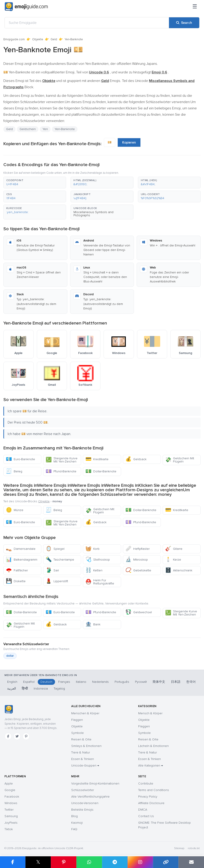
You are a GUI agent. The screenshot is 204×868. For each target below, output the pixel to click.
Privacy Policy (148, 797)
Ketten (94, 570)
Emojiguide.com (14, 39)
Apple (9, 783)
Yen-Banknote (65, 129)
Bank (93, 624)
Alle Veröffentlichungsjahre (90, 797)
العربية (12, 689)
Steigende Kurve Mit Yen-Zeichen (62, 460)
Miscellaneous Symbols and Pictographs (93, 214)
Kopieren (129, 142)
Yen (45, 129)
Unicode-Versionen (85, 803)
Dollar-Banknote (101, 471)
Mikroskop (137, 560)
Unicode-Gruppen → (85, 765)
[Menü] (195, 7)
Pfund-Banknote (61, 471)
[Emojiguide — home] (26, 7)
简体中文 (159, 682)
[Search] (184, 23)
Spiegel (55, 549)
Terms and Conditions (154, 790)
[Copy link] (166, 862)
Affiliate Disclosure (151, 803)
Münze (15, 510)
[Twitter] (17, 736)
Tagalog (59, 689)
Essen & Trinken (83, 759)
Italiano (81, 682)
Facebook (12, 797)
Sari (52, 570)
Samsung (11, 816)
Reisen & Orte (81, 739)
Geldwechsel (139, 612)
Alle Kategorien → (151, 765)
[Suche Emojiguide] (87, 23)
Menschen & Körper (85, 713)
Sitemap (179, 848)
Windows (11, 803)
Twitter (9, 810)
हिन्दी (25, 689)
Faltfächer (17, 570)
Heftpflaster (137, 549)
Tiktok (9, 829)
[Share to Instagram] (140, 862)
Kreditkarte (97, 459)
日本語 (176, 682)
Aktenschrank (179, 570)
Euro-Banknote (20, 459)
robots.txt (194, 848)
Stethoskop (98, 560)
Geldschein (28, 129)
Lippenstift (57, 581)
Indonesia (41, 689)
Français (64, 682)
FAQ (74, 829)
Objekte (38, 39)
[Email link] (191, 862)
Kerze (173, 560)
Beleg (14, 471)
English (12, 682)
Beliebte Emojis (82, 810)
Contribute (146, 783)
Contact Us (146, 816)
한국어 (191, 682)
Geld (54, 39)
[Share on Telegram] (115, 862)
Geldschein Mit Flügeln (180, 460)
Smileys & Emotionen (86, 746)
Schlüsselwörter (83, 790)
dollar (10, 656)
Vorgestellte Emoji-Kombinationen (95, 783)
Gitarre (174, 549)
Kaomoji (77, 823)
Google (10, 790)
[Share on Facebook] (13, 862)
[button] (35, 183)
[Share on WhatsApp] (89, 862)
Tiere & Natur (81, 752)
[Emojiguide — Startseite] (9, 709)
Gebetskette (138, 570)
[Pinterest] (26, 736)
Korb (92, 549)
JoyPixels (11, 823)
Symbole (78, 733)
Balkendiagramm (22, 560)
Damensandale (21, 549)
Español (29, 682)
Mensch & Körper (150, 713)
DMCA (143, 810)
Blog (74, 816)
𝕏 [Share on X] (38, 862)
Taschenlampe (60, 560)
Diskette (16, 581)
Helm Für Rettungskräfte (100, 582)
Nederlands (100, 682)
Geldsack (136, 459)
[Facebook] (8, 736)
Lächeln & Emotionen (153, 746)
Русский (141, 682)
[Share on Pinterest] (64, 862)
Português (122, 682)
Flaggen (77, 720)
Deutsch (46, 682)
